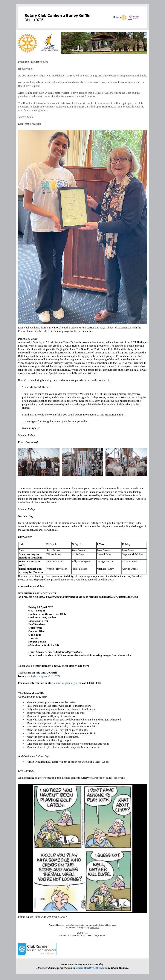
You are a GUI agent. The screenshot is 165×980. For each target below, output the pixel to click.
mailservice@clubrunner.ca (70, 925)
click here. (95, 927)
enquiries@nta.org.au (66, 683)
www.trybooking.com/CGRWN (42, 676)
